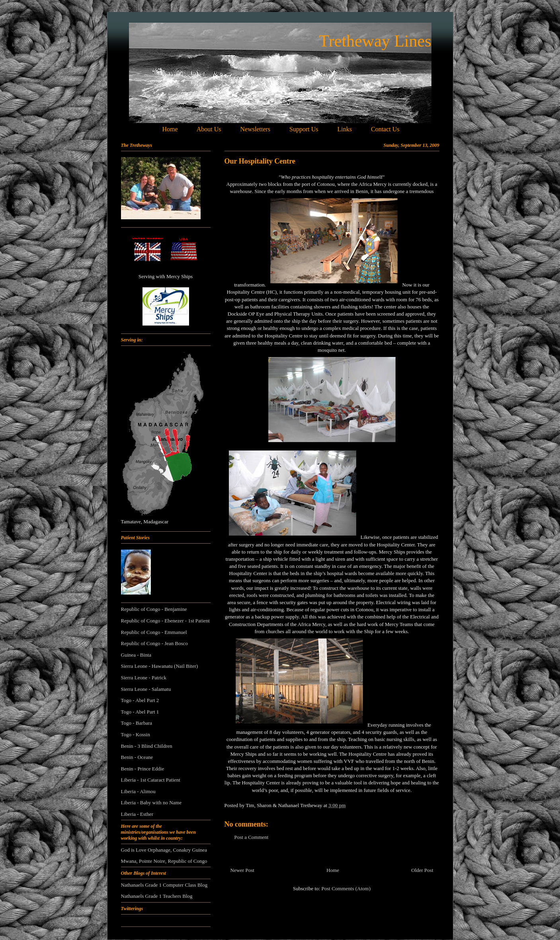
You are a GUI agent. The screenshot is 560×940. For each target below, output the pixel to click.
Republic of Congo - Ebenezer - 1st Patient (165, 621)
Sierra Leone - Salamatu (146, 689)
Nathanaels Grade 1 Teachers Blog (157, 896)
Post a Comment (252, 837)
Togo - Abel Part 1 (140, 712)
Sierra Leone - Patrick (144, 678)
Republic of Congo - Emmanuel (154, 632)
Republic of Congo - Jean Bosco (155, 643)
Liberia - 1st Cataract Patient (151, 780)
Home (333, 870)
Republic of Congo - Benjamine (154, 609)
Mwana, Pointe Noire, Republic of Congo (164, 861)
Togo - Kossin (136, 734)
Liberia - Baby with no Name (151, 803)
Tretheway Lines (375, 41)
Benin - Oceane (137, 757)
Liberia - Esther (137, 814)
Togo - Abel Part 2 (140, 700)
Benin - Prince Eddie (143, 769)
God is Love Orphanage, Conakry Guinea (164, 850)
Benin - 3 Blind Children (147, 746)
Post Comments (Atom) (346, 888)
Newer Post (242, 870)
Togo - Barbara (137, 723)
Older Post (422, 870)
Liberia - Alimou (138, 791)
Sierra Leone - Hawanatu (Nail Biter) (160, 666)
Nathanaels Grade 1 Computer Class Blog (164, 885)
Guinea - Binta (136, 655)
